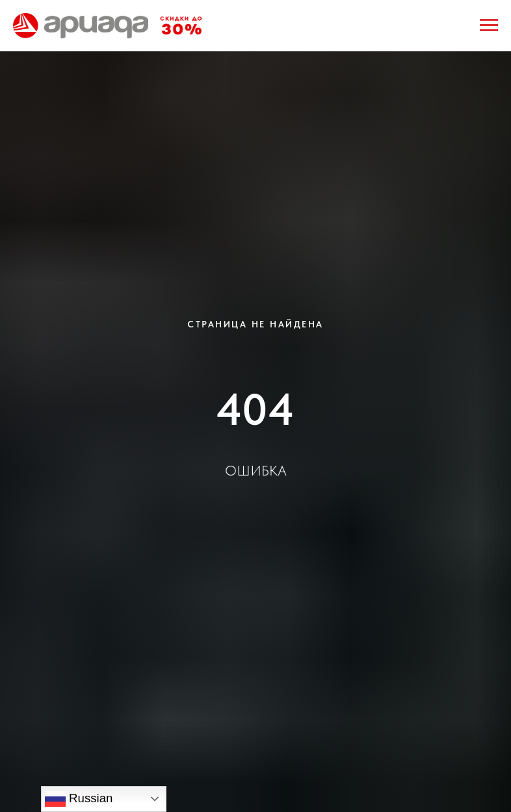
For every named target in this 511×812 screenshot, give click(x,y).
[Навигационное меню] (489, 25)
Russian (79, 799)
